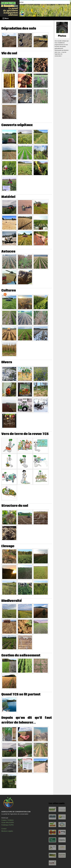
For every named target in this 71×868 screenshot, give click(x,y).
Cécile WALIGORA (8, 823)
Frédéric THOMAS (7, 820)
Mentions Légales (7, 831)
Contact (4, 829)
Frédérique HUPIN (7, 825)
